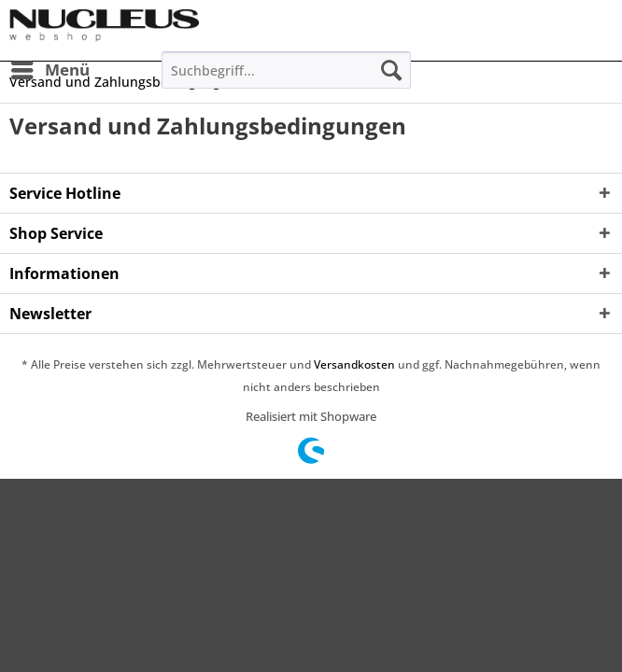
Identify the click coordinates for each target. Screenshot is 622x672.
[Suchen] (391, 70)
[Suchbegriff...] (286, 70)
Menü (50, 68)
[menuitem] (49, 70)
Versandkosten (354, 364)
